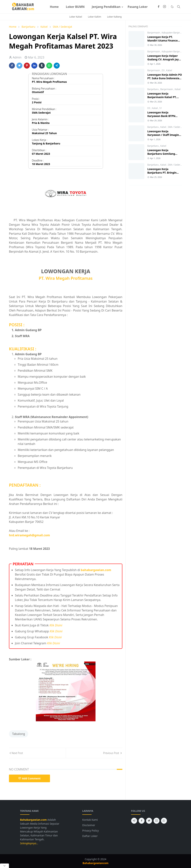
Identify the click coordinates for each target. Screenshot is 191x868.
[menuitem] (54, 7)
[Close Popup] (4, 866)
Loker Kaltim (95, 17)
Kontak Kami (90, 820)
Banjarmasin (154, 33)
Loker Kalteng (114, 17)
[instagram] (165, 7)
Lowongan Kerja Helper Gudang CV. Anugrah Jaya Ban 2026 (164, 59)
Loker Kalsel (76, 17)
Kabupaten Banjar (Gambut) (176, 51)
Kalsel (169, 70)
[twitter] (149, 821)
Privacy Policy (90, 831)
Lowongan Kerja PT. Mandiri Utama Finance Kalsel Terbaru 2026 (163, 40)
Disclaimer (89, 825)
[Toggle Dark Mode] (172, 7)
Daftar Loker (90, 836)
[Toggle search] (179, 7)
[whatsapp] (164, 821)
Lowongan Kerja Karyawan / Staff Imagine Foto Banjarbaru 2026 (164, 135)
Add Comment (29, 778)
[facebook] (159, 7)
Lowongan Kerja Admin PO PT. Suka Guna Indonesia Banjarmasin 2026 (165, 78)
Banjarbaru (153, 89)
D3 (163, 70)
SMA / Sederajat (176, 127)
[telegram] (134, 821)
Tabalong (19, 734)
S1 (161, 108)
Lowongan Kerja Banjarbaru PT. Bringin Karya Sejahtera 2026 (162, 173)
